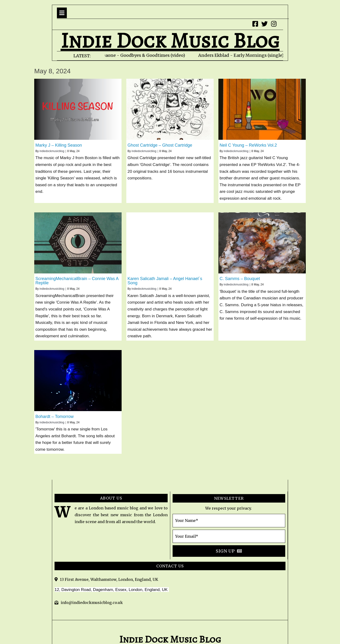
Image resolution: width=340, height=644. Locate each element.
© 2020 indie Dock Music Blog (170, 622)
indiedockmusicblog (52, 151)
